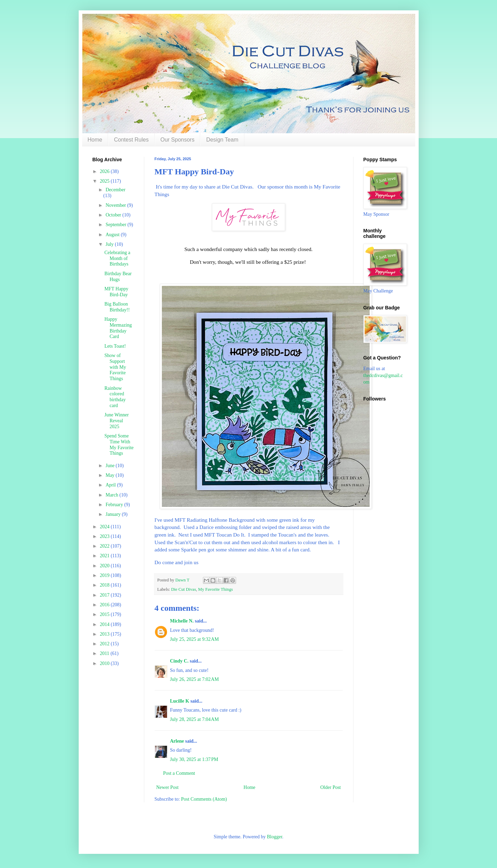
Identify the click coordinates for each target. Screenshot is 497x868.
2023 (105, 536)
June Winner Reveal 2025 (116, 421)
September (116, 225)
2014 (105, 624)
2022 (105, 546)
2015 (105, 614)
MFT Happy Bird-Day (116, 292)
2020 (105, 566)
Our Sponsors (178, 140)
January (114, 514)
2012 (105, 644)
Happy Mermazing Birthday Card (118, 328)
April (111, 485)
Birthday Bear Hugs (118, 277)
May (111, 475)
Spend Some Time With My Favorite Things (119, 445)
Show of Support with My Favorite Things (115, 367)
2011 (105, 653)
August (113, 235)
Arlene (177, 741)
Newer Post (168, 787)
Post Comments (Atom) (204, 799)
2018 (105, 585)
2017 (105, 595)
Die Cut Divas (184, 589)
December (116, 190)
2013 (105, 634)
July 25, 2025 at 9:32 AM (194, 639)
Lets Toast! (115, 346)
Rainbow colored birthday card (115, 397)
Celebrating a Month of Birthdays (117, 258)
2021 (105, 556)
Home (95, 140)
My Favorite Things (216, 589)
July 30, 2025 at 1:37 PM (194, 759)
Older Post (331, 787)
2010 (105, 663)
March (113, 495)
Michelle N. (182, 621)
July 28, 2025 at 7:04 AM (194, 719)
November (116, 205)
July (110, 244)
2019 (105, 575)
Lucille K (180, 701)
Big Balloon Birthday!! (117, 307)
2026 (105, 171)
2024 (105, 527)
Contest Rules (131, 140)
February (115, 505)
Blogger (274, 837)
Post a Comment (179, 773)
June (111, 466)
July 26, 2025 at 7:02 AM (194, 679)
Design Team (222, 140)
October (114, 215)
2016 (105, 605)
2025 (105, 181)
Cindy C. (179, 661)
